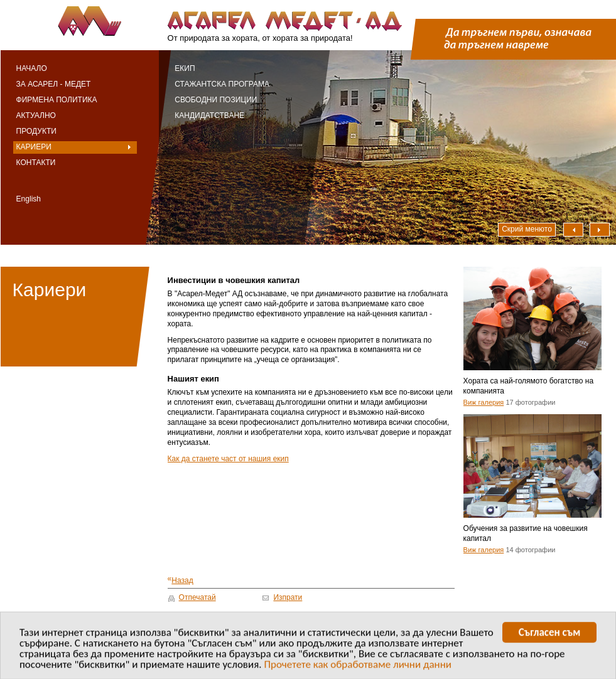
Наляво (573, 230)
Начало (32, 68)
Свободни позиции (216, 100)
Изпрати (288, 597)
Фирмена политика (57, 100)
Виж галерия (484, 402)
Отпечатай (197, 597)
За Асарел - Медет (54, 84)
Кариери (34, 147)
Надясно (600, 230)
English (29, 199)
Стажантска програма (222, 84)
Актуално (36, 115)
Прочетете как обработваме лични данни (358, 666)
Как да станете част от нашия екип (228, 459)
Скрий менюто (527, 229)
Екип (185, 68)
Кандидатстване (209, 115)
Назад (181, 580)
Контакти (36, 163)
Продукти (36, 131)
